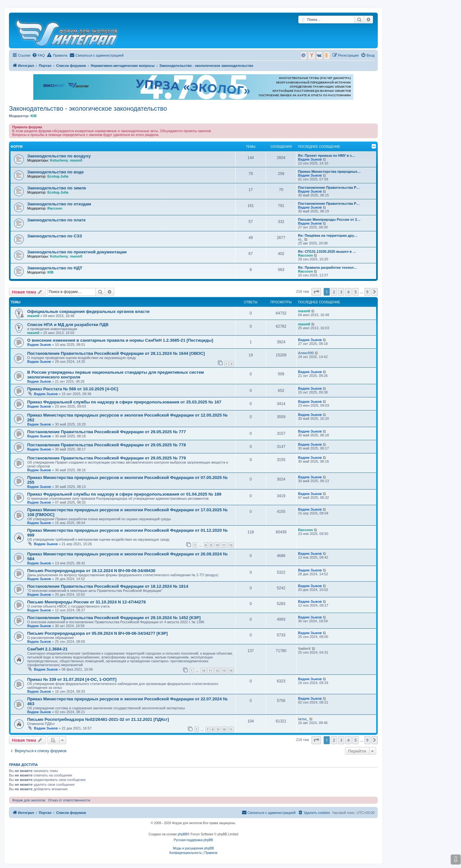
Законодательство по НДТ (55, 268)
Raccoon (55, 208)
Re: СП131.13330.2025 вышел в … (327, 251)
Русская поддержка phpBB (193, 840)
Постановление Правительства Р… (329, 187)
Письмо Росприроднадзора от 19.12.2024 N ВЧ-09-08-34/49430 (91, 571)
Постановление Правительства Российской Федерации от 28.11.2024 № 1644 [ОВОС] (116, 353)
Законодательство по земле (57, 188)
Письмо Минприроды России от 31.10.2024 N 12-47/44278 (86, 602)
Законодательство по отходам (59, 204)
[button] (316, 292)
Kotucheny (59, 160)
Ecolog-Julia (58, 176)
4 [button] (348, 292)
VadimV (304, 649)
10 (217, 545)
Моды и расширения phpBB (193, 848)
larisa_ (303, 719)
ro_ (301, 239)
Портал (45, 66)
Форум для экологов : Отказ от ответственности (51, 800)
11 (224, 545)
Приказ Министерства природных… (329, 171)
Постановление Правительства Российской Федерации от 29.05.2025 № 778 (107, 445)
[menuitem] (38, 55)
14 (231, 670)
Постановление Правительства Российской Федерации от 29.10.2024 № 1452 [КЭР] (114, 618)
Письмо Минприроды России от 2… (329, 219)
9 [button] (367, 292)
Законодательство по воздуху (59, 156)
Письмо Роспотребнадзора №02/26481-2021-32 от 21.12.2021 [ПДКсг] (98, 719)
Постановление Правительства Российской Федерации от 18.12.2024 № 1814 (108, 586)
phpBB (182, 834)
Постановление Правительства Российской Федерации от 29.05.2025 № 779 (107, 458)
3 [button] (341, 292)
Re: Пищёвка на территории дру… (328, 235)
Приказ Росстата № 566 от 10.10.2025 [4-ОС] (73, 389)
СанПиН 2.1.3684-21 (47, 649)
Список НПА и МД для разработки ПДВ (68, 325)
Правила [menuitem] (57, 55)
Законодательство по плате (57, 220)
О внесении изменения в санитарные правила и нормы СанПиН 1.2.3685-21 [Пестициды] (120, 340)
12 (231, 545)
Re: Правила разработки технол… (328, 267)
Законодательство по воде (56, 172)
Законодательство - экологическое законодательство (88, 108)
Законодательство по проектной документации (77, 252)
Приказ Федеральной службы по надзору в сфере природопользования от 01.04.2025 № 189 (124, 494)
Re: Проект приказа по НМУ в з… (327, 155)
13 (224, 670)
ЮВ (33, 116)
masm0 (76, 160)
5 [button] (356, 292)
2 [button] (334, 292)
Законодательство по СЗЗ (55, 236)
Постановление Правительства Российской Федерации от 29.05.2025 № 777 (107, 432)
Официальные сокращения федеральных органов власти (88, 311)
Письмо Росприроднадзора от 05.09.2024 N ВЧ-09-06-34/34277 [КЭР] (97, 633)
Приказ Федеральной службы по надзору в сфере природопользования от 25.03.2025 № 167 (124, 402)
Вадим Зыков (310, 159)
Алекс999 (306, 353)
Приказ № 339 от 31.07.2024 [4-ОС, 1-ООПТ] (72, 679)
